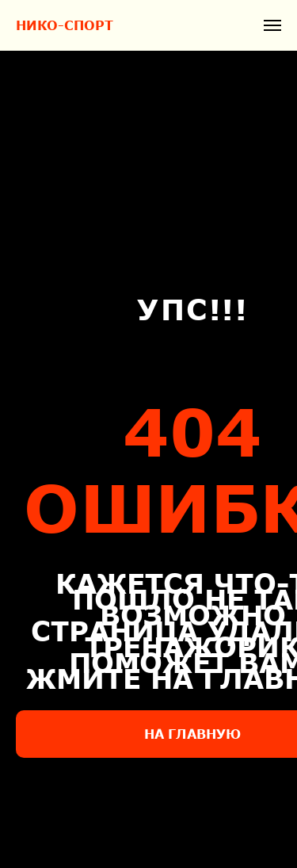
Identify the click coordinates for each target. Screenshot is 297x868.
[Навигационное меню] (272, 25)
